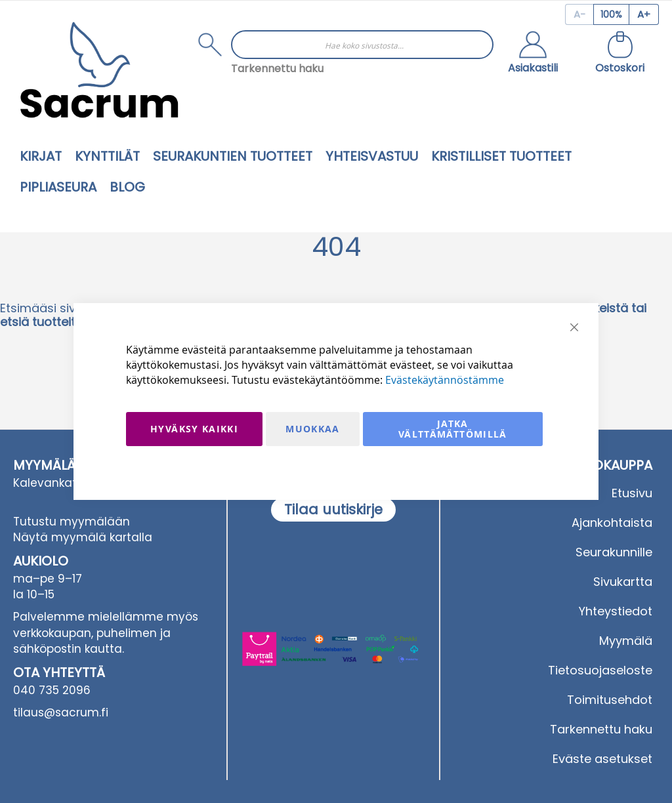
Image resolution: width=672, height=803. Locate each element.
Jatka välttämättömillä (453, 429)
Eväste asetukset (602, 759)
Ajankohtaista (612, 523)
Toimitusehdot (610, 700)
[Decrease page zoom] (579, 14)
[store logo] (99, 70)
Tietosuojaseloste (600, 670)
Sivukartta (623, 582)
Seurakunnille (614, 552)
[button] (533, 54)
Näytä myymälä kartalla (83, 537)
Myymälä (626, 641)
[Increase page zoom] (644, 14)
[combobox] (362, 45)
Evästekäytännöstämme (445, 380)
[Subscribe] (333, 510)
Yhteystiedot (616, 611)
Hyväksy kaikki (194, 429)
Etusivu (632, 493)
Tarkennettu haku (277, 69)
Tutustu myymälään (72, 522)
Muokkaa (312, 429)
